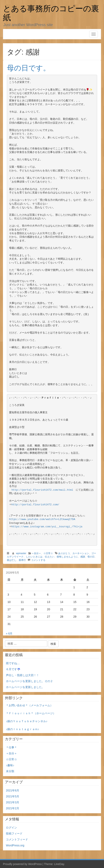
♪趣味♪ (10, 765)
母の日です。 (29, 68)
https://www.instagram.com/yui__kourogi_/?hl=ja (47, 527)
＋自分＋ (36, 553)
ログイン (11, 828)
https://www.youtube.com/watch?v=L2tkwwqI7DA (42, 519)
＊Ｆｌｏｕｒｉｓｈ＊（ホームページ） (31, 713)
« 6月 (9, 633)
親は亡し (12, 560)
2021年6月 (13, 790)
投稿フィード (14, 833)
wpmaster (21, 553)
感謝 (83, 557)
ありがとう (64, 553)
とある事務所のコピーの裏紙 (51, 13)
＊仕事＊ (11, 747)
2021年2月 (13, 808)
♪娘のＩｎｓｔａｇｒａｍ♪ (22, 729)
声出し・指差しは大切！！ (22, 675)
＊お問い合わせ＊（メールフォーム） (29, 705)
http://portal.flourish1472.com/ (36, 505)
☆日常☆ (48, 553)
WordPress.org (15, 845)
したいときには (34, 557)
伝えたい (50, 557)
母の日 (91, 557)
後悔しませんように (67, 557)
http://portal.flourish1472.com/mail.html (42, 490)
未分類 (10, 771)
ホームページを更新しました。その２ (29, 681)
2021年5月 (13, 796)
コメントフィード (17, 839)
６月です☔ (13, 669)
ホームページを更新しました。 (25, 687)
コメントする (38, 560)
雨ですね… (13, 663)
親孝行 (22, 560)
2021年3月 (13, 802)
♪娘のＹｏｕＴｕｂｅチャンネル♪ (27, 721)
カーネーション (81, 553)
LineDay (59, 864)
